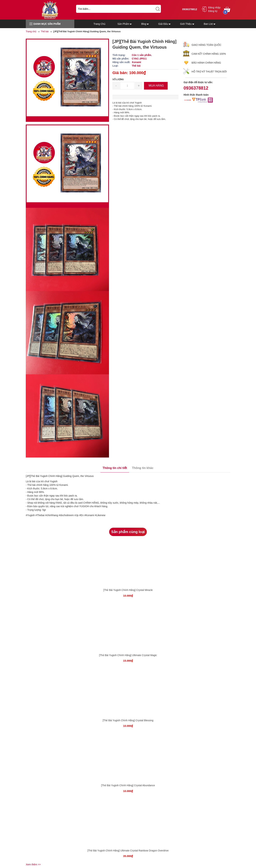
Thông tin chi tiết (115, 468)
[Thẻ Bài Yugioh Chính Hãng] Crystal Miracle (128, 590)
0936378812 (189, 9)
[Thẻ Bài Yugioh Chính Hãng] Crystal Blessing (128, 720)
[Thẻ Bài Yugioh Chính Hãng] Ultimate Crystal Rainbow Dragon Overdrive (128, 851)
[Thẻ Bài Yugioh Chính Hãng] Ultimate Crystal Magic (128, 655)
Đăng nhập (214, 7)
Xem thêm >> (33, 864)
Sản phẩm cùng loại (128, 532)
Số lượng (118, 79)
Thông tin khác (143, 468)
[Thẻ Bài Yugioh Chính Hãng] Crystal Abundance (128, 785)
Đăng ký (213, 11)
